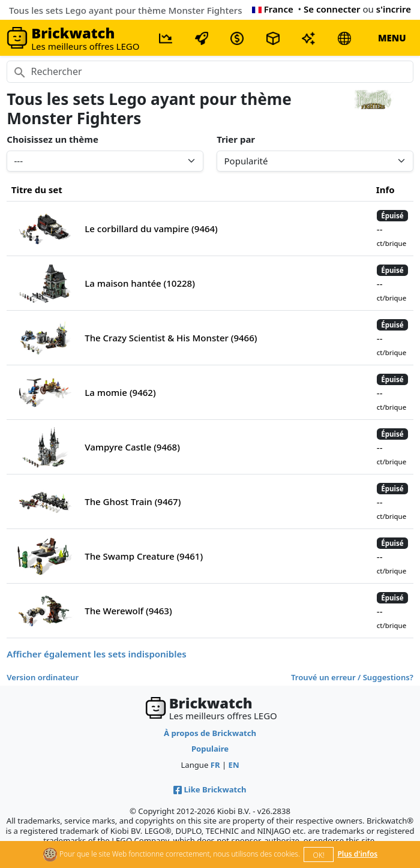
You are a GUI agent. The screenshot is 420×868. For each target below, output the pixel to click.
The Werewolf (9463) (128, 611)
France (273, 9)
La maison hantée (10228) (140, 283)
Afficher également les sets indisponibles (96, 654)
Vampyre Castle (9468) (132, 447)
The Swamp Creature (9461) (144, 556)
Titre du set (37, 190)
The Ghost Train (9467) (133, 501)
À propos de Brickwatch (210, 733)
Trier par (236, 139)
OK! (319, 855)
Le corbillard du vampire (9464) (151, 229)
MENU (392, 38)
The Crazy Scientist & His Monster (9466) (171, 338)
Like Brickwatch (210, 789)
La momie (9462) (120, 392)
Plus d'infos (357, 854)
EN (234, 765)
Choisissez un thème (52, 139)
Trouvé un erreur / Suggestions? (352, 677)
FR (215, 765)
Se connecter (332, 9)
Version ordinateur (43, 677)
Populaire (210, 749)
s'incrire (394, 9)
